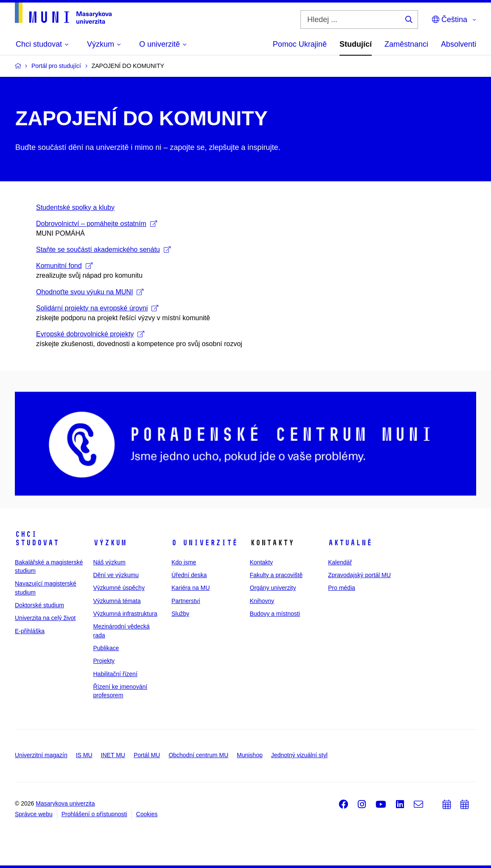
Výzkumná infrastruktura (125, 614)
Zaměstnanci (406, 44)
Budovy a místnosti (275, 614)
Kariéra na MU (191, 588)
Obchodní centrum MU (198, 755)
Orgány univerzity (273, 588)
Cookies (147, 814)
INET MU (113, 755)
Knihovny (262, 601)
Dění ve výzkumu (116, 575)
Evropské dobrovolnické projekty (90, 334)
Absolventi (459, 44)
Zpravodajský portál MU (359, 575)
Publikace (106, 648)
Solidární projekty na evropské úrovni (97, 308)
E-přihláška (30, 631)
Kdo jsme (184, 562)
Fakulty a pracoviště (276, 575)
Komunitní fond (64, 266)
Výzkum (110, 543)
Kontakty (261, 562)
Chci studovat (37, 538)
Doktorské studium (39, 605)
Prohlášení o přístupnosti (94, 814)
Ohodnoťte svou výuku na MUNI (90, 292)
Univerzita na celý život (45, 618)
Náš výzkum (109, 562)
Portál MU (147, 755)
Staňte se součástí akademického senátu (103, 249)
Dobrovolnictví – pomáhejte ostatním (97, 224)
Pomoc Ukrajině (300, 44)
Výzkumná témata (117, 601)
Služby (180, 614)
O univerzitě (205, 543)
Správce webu (34, 814)
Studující (356, 44)
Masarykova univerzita (65, 803)
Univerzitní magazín (41, 755)
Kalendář (340, 562)
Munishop (250, 755)
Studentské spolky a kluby (75, 207)
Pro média (342, 588)
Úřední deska (189, 575)
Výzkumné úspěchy (119, 588)
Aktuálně (350, 543)
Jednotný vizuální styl (299, 755)
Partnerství (186, 601)
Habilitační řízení (115, 674)
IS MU (84, 755)
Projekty (104, 661)
